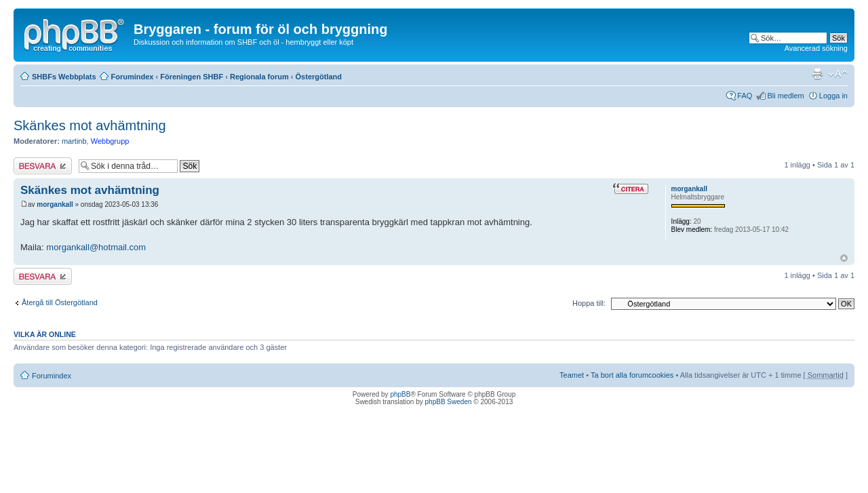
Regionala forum (259, 77)
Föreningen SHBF (192, 77)
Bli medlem (785, 96)
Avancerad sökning (816, 48)
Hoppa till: (589, 303)
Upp (844, 258)
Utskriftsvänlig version (817, 74)
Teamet (572, 375)
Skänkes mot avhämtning (90, 125)
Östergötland (319, 77)
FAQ (745, 96)
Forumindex (133, 77)
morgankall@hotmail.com (96, 247)
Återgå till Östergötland (60, 302)
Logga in (833, 96)
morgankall (55, 204)
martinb (74, 141)
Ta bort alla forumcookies (632, 375)
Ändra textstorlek (838, 74)
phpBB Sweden (449, 402)
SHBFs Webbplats (64, 77)
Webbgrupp (110, 141)
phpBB (400, 394)
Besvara (43, 166)
